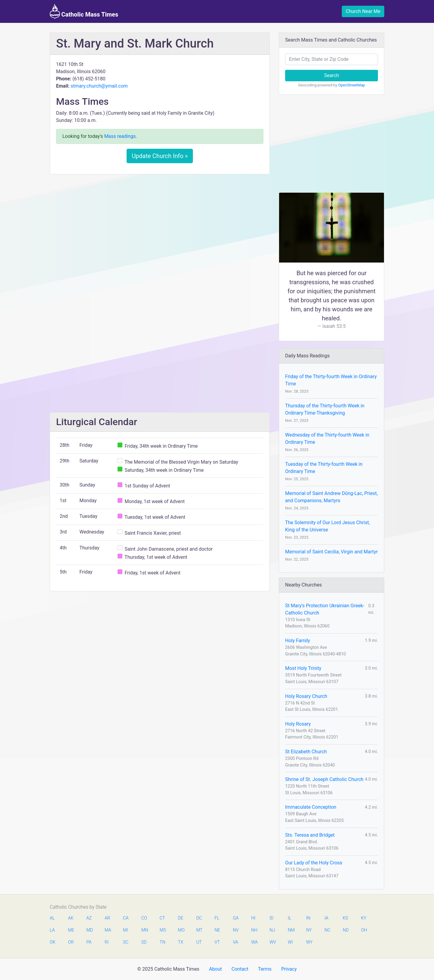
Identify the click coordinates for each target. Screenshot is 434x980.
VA (236, 942)
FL (217, 918)
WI (290, 942)
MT (199, 930)
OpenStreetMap (352, 85)
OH (364, 930)
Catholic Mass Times (84, 11)
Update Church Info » (160, 156)
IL (289, 918)
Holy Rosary (298, 724)
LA (52, 930)
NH (254, 930)
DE (181, 918)
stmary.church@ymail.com (99, 86)
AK (71, 918)
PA (89, 942)
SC (126, 942)
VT (217, 942)
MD (90, 930)
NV (236, 930)
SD (144, 942)
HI (253, 918)
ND (346, 930)
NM (291, 930)
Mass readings (120, 136)
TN (163, 942)
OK (53, 942)
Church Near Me (363, 11)
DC (199, 918)
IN (308, 918)
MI (125, 930)
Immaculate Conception (311, 807)
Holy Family (298, 641)
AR (107, 918)
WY (309, 942)
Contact (240, 969)
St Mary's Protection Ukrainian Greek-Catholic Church (325, 609)
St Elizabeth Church (306, 752)
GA (236, 918)
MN (144, 930)
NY (309, 930)
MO (181, 930)
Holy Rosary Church (306, 696)
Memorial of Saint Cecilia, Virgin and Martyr (331, 552)
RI (107, 942)
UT (199, 942)
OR (71, 942)
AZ (89, 918)
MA (108, 930)
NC (327, 930)
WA (254, 942)
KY (364, 918)
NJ (272, 930)
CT (162, 918)
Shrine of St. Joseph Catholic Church (324, 779)
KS (345, 918)
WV (272, 942)
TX (180, 942)
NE (217, 930)
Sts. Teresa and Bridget (310, 835)
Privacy (289, 969)
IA (326, 918)
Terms (265, 969)
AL (52, 918)
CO (144, 918)
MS (163, 930)
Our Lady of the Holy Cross (314, 863)
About (215, 969)
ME (71, 930)
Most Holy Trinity (303, 668)
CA (126, 918)
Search (331, 75)
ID (271, 918)
